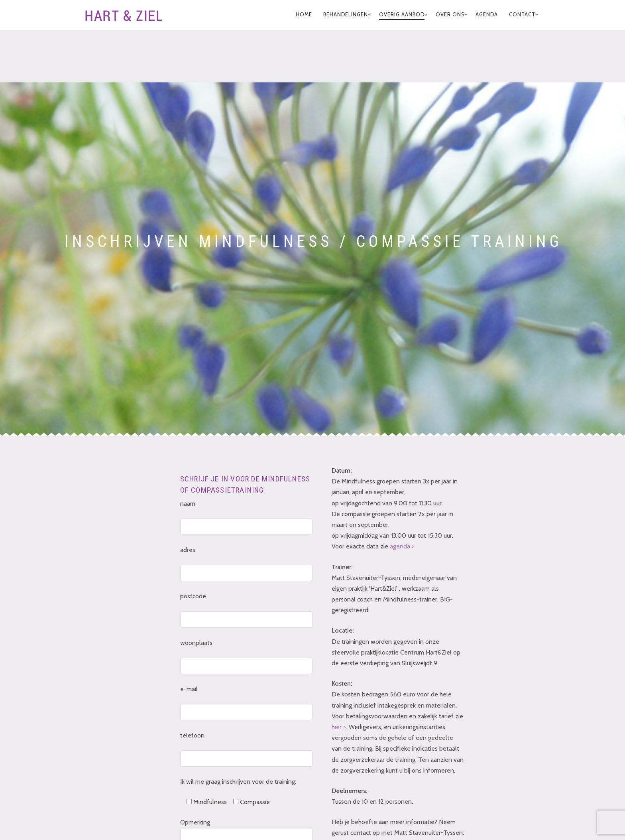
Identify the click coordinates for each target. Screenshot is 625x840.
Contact (522, 15)
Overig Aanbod (402, 15)
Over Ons (450, 15)
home (304, 15)
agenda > (402, 546)
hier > (339, 727)
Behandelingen (346, 15)
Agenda (487, 15)
